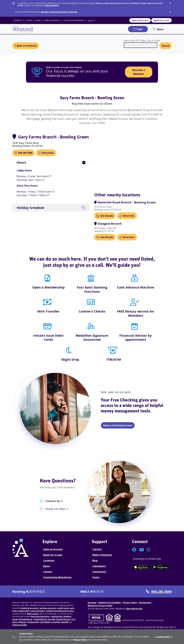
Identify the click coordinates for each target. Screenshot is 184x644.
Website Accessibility (110, 603)
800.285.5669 (159, 592)
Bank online (33, 614)
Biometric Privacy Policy (100, 606)
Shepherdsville (20, 625)
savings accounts (48, 608)
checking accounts (30, 608)
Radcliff (64, 622)
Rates (47, 566)
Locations (49, 560)
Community (99, 572)
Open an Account (140, 20)
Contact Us (53, 503)
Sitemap (92, 603)
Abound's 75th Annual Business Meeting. (59, 12)
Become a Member (139, 72)
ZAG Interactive (134, 609)
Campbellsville (40, 619)
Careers (48, 572)
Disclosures (145, 603)
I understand (162, 637)
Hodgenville (33, 622)
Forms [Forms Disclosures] (96, 577)
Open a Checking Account (118, 425)
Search (91, 21)
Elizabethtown (63, 619)
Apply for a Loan (161, 20)
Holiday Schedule (30, 208)
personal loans (38, 611)
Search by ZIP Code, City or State (142, 40)
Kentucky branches (40, 616)
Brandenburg (26, 619)
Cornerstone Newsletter (57, 577)
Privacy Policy (80, 640)
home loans (24, 611)
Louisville (55, 622)
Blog (95, 560)
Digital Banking (52, 5)
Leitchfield (45, 622)
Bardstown (57, 616)
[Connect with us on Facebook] (134, 550)
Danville (52, 619)
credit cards (63, 608)
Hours (21, 162)
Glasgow (22, 622)
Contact (97, 549)
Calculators (99, 566)
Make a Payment (102, 555)
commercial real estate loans (60, 611)
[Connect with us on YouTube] (141, 550)
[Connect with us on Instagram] (149, 550)
